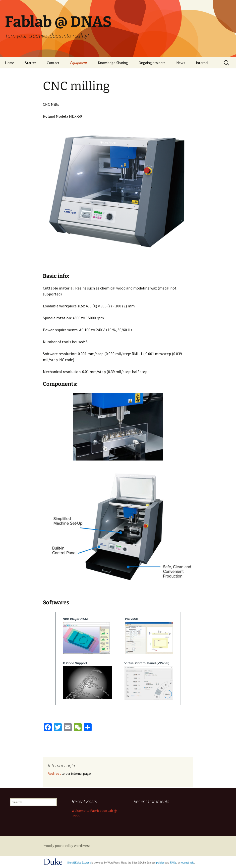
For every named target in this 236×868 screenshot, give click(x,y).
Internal (202, 63)
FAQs (173, 863)
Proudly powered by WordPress (67, 846)
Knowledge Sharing (113, 63)
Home (10, 63)
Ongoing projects (152, 63)
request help (187, 863)
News (181, 63)
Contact (53, 63)
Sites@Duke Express (79, 863)
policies (160, 863)
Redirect (54, 773)
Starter (30, 63)
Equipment (79, 63)
